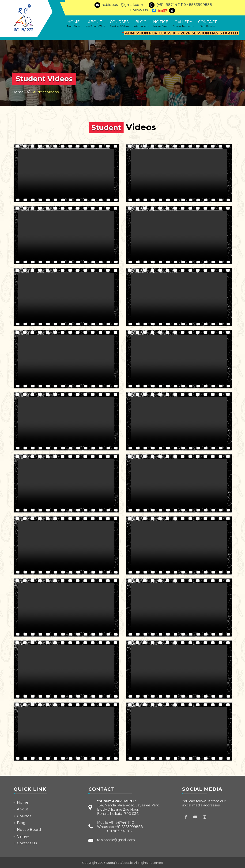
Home (73, 24)
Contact (207, 24)
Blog (141, 24)
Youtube (195, 817)
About (95, 24)
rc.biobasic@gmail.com (116, 840)
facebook (186, 817)
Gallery (183, 24)
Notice (161, 24)
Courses (119, 24)
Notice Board (29, 829)
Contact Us (27, 843)
